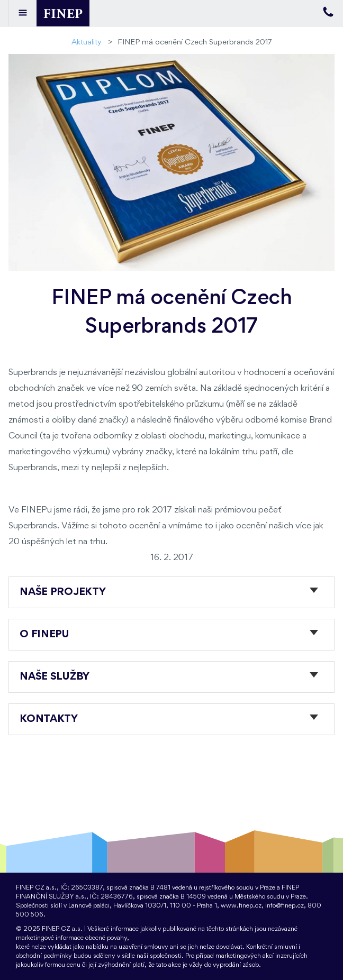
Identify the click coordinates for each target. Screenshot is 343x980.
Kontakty (49, 719)
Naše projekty (62, 592)
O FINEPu (44, 635)
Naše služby (55, 677)
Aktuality (87, 43)
